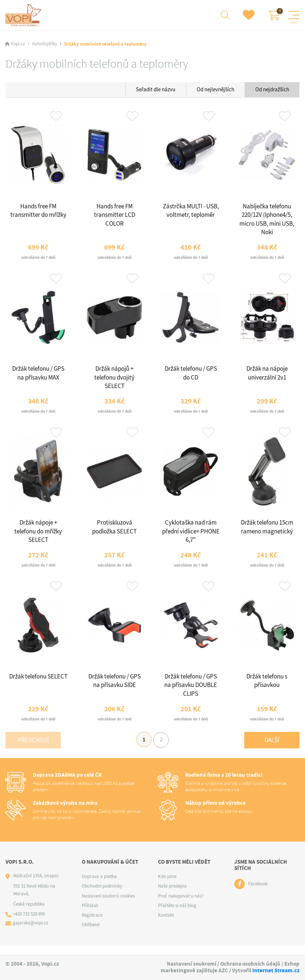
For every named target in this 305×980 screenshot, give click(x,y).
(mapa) (51, 884)
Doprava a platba (99, 885)
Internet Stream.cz (276, 970)
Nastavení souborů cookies (108, 904)
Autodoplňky (45, 45)
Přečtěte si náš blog (177, 914)
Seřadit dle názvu (156, 90)
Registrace (92, 924)
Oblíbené (91, 933)
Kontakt (166, 924)
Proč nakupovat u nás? (181, 904)
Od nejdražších (272, 90)
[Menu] (294, 15)
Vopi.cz (18, 45)
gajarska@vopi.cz (31, 932)
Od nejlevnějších (215, 90)
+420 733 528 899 (29, 923)
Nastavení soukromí (192, 964)
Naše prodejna (172, 895)
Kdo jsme (167, 885)
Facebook (258, 893)
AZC (223, 970)
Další (272, 748)
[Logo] (24, 15)
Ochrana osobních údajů (250, 964)
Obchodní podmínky (102, 895)
